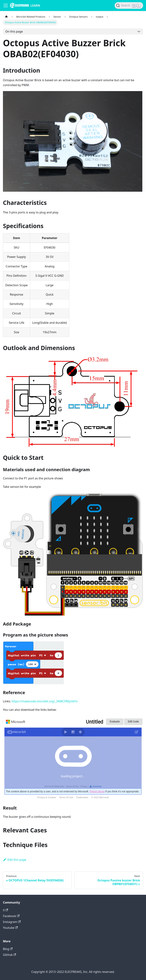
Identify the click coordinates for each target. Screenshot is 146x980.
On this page (14, 31)
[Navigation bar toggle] (6, 5)
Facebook (11, 916)
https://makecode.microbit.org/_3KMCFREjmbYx (45, 701)
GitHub (9, 955)
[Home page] (6, 17)
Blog (8, 949)
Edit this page (15, 860)
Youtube (10, 928)
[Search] (129, 5)
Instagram (12, 922)
